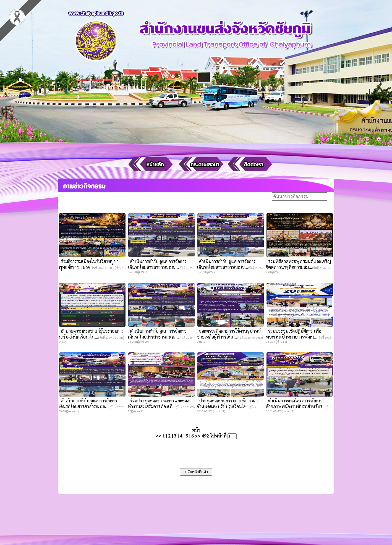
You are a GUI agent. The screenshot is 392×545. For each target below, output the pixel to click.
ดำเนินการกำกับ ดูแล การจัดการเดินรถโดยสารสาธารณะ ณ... (157, 264)
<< (158, 436)
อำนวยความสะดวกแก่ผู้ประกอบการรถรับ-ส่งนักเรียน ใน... (91, 334)
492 (205, 436)
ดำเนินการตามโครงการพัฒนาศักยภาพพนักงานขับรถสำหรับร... (296, 403)
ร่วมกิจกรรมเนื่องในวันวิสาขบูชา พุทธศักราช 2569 (89, 264)
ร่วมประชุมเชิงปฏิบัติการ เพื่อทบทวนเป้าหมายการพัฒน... (294, 334)
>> (198, 436)
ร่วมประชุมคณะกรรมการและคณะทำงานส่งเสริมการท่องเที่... (159, 403)
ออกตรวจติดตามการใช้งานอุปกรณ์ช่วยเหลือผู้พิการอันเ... (229, 334)
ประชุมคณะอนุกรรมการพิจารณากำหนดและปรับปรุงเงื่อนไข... (227, 403)
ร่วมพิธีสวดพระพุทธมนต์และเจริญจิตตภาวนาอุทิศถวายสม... (298, 264)
